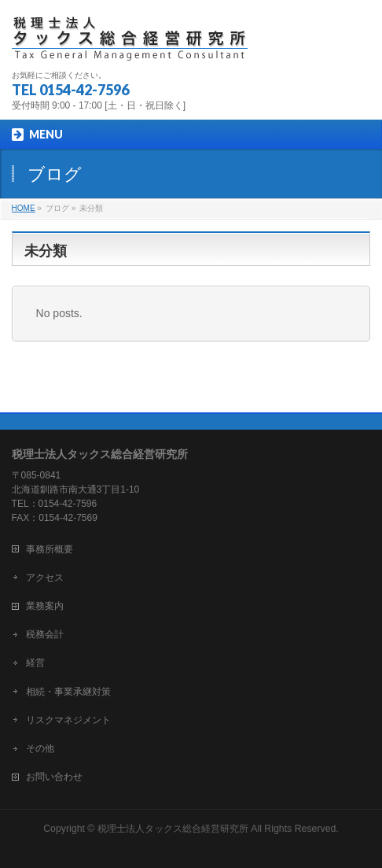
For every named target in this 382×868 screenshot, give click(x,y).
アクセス (45, 578)
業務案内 (45, 606)
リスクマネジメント (68, 720)
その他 (40, 748)
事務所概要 (50, 549)
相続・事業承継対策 (68, 692)
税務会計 (45, 634)
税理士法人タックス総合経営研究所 (173, 829)
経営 (35, 663)
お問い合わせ (54, 777)
